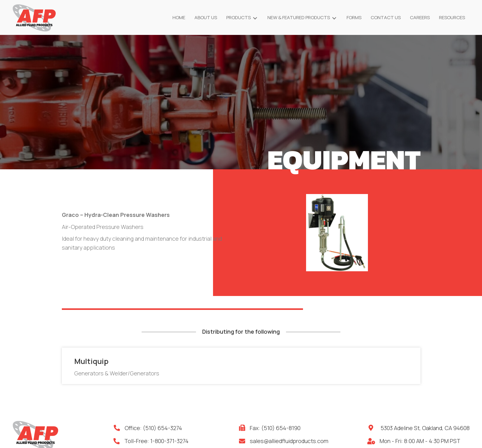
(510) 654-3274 (162, 428)
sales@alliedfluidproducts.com (289, 441)
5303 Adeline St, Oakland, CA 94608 (425, 428)
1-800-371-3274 (169, 441)
